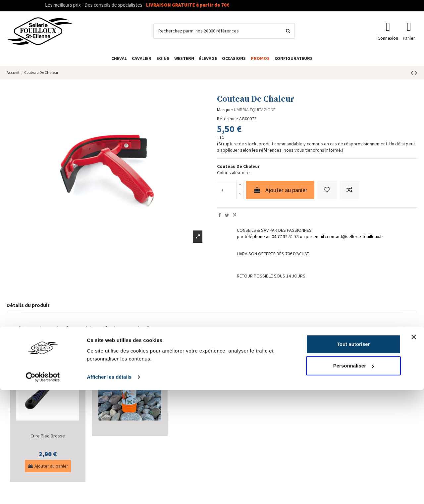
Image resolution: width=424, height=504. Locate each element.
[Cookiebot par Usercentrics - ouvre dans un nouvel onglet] (43, 491)
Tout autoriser (353, 458)
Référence (228, 119)
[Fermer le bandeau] (414, 451)
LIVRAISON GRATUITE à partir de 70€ (200, 5)
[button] (294, 58)
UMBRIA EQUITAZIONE (255, 110)
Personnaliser (354, 480)
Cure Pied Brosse (48, 436)
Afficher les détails (109, 491)
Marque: (225, 110)
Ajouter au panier (280, 190)
